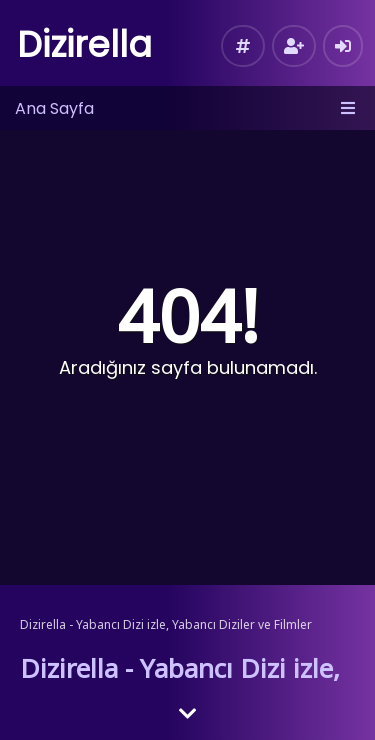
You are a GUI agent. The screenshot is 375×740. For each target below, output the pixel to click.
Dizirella (84, 44)
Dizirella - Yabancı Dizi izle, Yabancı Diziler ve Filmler (166, 624)
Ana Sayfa (54, 108)
